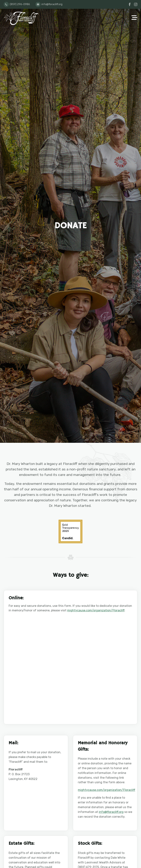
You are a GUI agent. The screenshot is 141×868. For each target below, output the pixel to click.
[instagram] (136, 4)
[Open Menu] (134, 18)
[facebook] (130, 4)
